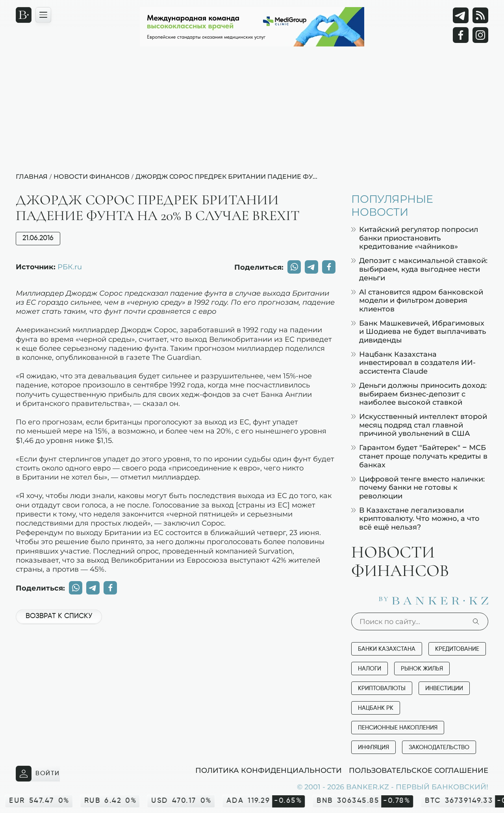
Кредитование (457, 649)
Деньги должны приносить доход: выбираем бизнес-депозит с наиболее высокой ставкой (419, 394)
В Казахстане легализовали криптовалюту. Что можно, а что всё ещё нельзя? (415, 519)
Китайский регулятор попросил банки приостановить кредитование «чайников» (415, 238)
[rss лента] (480, 15)
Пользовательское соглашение (419, 770)
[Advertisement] (252, 113)
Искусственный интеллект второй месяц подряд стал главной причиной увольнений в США (419, 425)
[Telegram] (461, 15)
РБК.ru (70, 267)
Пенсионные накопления (398, 728)
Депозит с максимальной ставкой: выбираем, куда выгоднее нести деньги (419, 269)
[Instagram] (480, 35)
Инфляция (373, 747)
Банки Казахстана (387, 649)
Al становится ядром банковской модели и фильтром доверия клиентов (417, 300)
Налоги (370, 669)
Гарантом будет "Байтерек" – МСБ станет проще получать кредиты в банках (419, 456)
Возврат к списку (59, 616)
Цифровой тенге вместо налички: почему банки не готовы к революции (418, 487)
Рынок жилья (422, 669)
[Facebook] (461, 35)
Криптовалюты (382, 688)
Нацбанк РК (376, 708)
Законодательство (439, 747)
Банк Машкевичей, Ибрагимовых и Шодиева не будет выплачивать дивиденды (419, 331)
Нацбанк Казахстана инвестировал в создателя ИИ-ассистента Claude (413, 363)
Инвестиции (444, 688)
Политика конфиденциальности (269, 770)
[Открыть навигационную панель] (43, 15)
